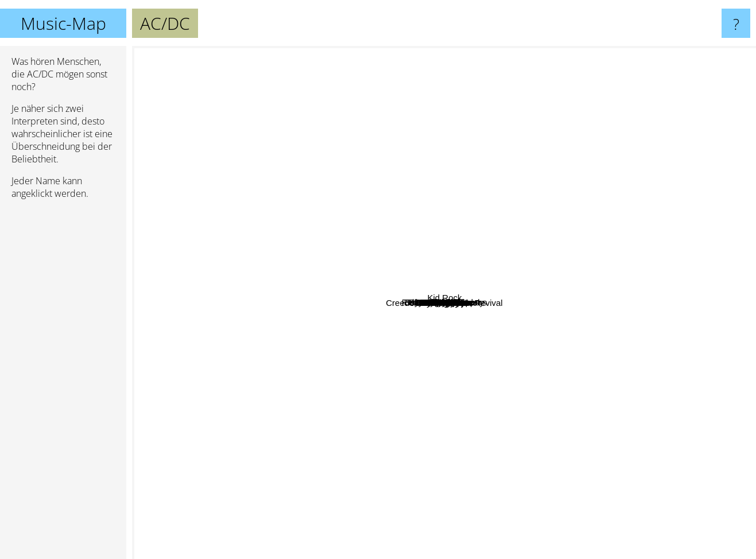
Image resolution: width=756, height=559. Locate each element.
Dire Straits (417, 94)
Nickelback (708, 496)
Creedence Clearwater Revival (369, 524)
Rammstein (294, 419)
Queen (411, 309)
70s (533, 238)
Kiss (475, 415)
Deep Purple (562, 281)
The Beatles (287, 380)
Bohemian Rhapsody (423, 169)
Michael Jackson (201, 462)
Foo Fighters (619, 454)
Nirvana (451, 156)
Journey (455, 335)
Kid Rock (727, 198)
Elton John (337, 261)
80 (354, 453)
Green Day (648, 418)
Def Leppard (487, 354)
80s (510, 412)
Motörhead (545, 423)
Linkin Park (209, 383)
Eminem (629, 101)
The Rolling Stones (254, 219)
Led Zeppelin (489, 262)
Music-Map (63, 23)
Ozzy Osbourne (658, 338)
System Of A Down (686, 183)
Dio (212, 168)
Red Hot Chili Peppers (478, 133)
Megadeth (225, 312)
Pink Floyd (369, 420)
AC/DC (444, 303)
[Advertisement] (63, 384)
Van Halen (538, 507)
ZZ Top (373, 57)
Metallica (434, 320)
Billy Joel (356, 288)
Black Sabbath (441, 379)
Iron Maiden (544, 323)
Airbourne (311, 186)
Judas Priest (228, 323)
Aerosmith (459, 287)
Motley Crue (396, 114)
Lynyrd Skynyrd (365, 77)
